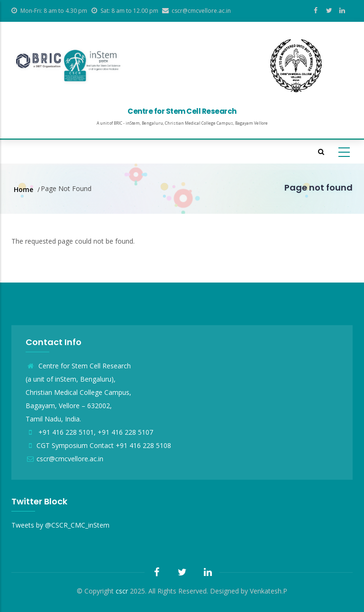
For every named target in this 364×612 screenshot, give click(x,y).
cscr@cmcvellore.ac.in (64, 459)
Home (23, 189)
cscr (122, 591)
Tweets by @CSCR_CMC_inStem (60, 525)
